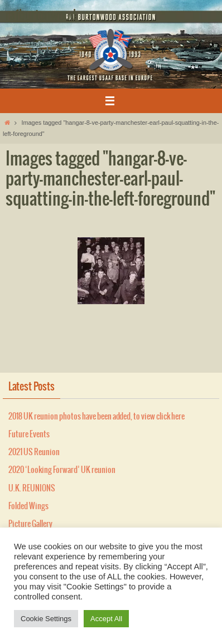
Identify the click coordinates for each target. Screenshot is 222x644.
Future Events (29, 435)
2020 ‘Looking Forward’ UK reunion (62, 470)
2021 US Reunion (34, 452)
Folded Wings (28, 506)
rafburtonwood (41, 16)
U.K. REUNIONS (32, 489)
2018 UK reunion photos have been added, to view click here (96, 417)
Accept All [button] (106, 619)
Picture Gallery (30, 524)
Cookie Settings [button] (46, 619)
